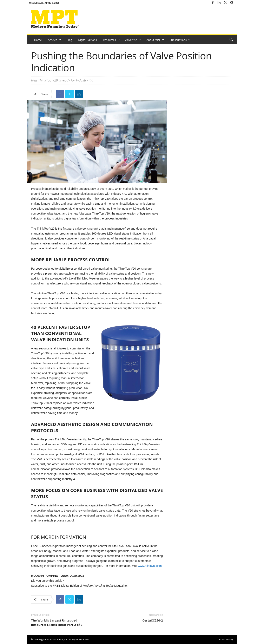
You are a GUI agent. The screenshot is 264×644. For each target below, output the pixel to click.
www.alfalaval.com (150, 566)
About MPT (155, 40)
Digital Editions (87, 40)
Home (38, 40)
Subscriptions (180, 40)
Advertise (133, 40)
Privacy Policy (226, 639)
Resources (111, 40)
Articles (54, 40)
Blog (69, 40)
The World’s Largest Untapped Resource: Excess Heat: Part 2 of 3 (57, 622)
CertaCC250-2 (153, 620)
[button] (231, 40)
